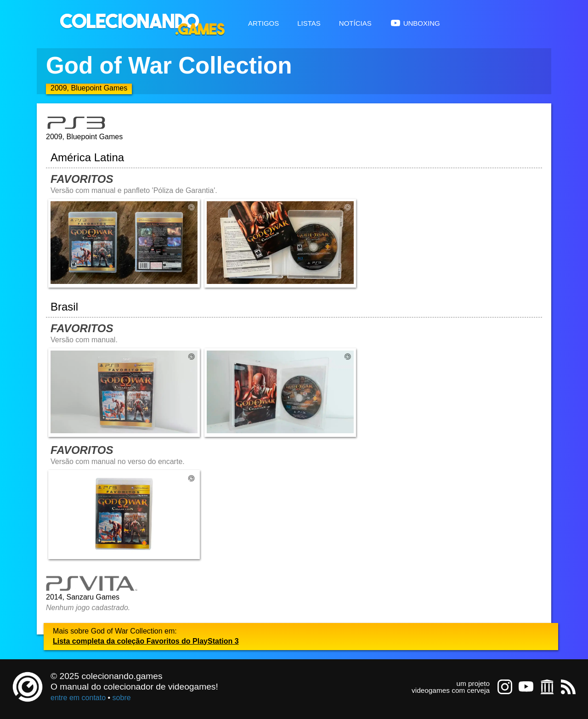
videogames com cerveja (451, 690)
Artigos (263, 22)
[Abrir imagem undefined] (124, 243)
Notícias (355, 22)
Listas (309, 22)
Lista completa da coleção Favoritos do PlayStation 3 (146, 641)
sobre (122, 698)
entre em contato (78, 698)
